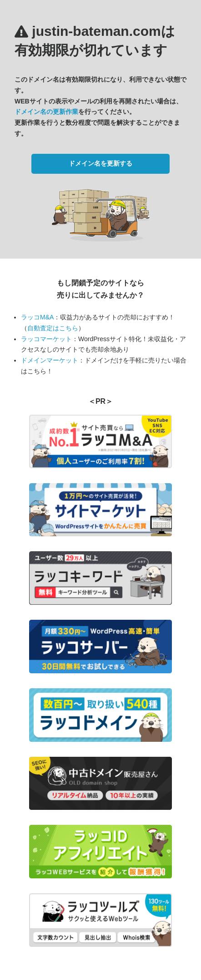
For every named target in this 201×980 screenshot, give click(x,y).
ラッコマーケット (46, 339)
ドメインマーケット (50, 360)
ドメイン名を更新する (100, 163)
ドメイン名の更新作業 (46, 112)
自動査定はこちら (53, 328)
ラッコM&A (37, 317)
